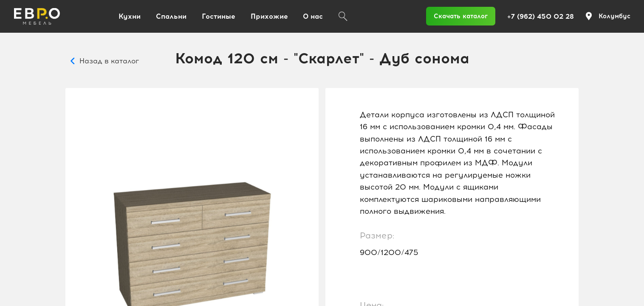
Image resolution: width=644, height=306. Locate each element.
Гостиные (219, 16)
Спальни (171, 16)
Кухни (130, 16)
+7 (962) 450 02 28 (541, 16)
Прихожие (269, 16)
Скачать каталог (461, 16)
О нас (313, 16)
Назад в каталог (109, 61)
